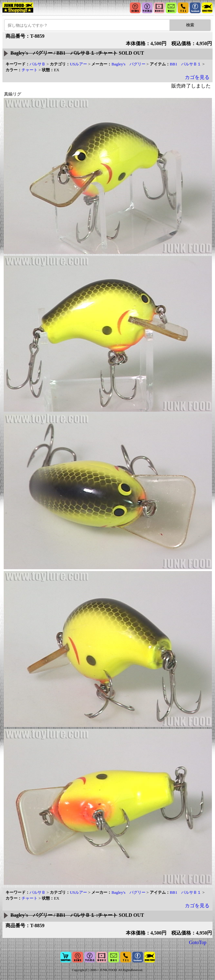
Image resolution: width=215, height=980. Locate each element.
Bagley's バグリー (128, 64)
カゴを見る (197, 77)
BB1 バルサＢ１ (185, 64)
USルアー (78, 64)
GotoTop (198, 942)
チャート (30, 70)
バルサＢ (38, 64)
